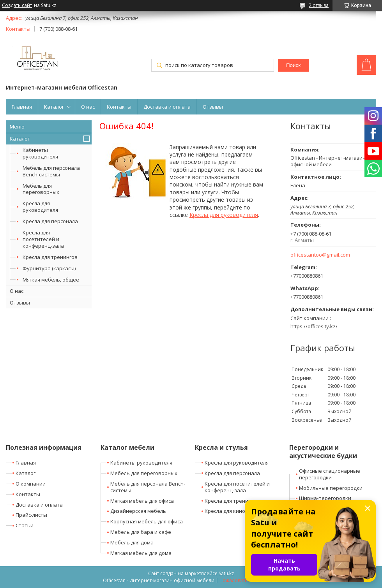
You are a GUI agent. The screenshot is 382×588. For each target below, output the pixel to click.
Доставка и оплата (167, 107)
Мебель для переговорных (41, 189)
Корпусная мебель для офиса (147, 521)
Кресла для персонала (50, 221)
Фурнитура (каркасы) (49, 268)
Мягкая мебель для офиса (142, 501)
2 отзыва (319, 5)
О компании (31, 484)
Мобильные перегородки (331, 488)
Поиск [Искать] (293, 65)
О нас (88, 107)
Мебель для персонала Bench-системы (51, 171)
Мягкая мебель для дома (141, 553)
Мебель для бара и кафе (141, 532)
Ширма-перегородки (325, 498)
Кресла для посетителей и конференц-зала (43, 239)
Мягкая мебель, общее (51, 280)
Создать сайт (17, 5)
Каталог (54, 107)
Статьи (25, 525)
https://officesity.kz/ (314, 326)
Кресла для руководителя (40, 207)
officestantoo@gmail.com (320, 255)
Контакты (119, 107)
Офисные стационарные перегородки (330, 474)
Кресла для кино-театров (236, 511)
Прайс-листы (31, 515)
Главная (22, 107)
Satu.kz (226, 573)
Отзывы (213, 107)
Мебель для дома (132, 542)
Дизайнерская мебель (138, 511)
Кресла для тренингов (50, 257)
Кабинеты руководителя (40, 153)
